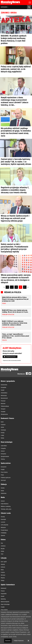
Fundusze (3, 425)
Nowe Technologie (5, 604)
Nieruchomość (4, 398)
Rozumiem (8, 641)
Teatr (2, 554)
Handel (3, 390)
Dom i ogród (4, 562)
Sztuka (2, 551)
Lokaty (2, 435)
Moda (2, 570)
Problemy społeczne (6, 478)
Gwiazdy (3, 564)
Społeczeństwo (6, 463)
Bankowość (4, 588)
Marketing (3, 599)
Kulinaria (3, 567)
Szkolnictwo (4, 493)
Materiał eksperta (5, 602)
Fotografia (3, 448)
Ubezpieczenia (4, 414)
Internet (3, 451)
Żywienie (3, 535)
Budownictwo (4, 385)
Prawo (2, 475)
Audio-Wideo (4, 446)
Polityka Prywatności (19, 641)
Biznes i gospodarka (8, 381)
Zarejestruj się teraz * (10, 357)
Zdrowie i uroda (6, 513)
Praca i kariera (4, 472)
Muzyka (3, 549)
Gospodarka (4, 594)
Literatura (3, 546)
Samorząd (3, 480)
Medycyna (3, 527)
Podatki (3, 470)
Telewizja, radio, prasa (6, 509)
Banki (2, 422)
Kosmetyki (3, 519)
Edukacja (4, 484)
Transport (3, 409)
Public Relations (5, 504)
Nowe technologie (7, 442)
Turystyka (3, 412)
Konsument (4, 467)
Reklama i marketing (6, 506)
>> (28, 287)
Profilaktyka (4, 533)
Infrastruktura (4, 393)
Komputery (3, 454)
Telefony (3, 459)
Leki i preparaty (4, 525)
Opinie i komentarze (8, 585)
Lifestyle (4, 558)
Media (3, 497)
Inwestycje (3, 430)
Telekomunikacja (5, 406)
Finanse (3, 591)
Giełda (2, 427)
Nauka (2, 491)
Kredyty (3, 433)
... (12, 287)
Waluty (2, 438)
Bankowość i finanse (7, 418)
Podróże (3, 572)
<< (4, 287)
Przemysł (3, 401)
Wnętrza (3, 578)
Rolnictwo (3, 404)
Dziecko (3, 488)
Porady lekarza (4, 530)
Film (2, 543)
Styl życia (3, 575)
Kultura (3, 540)
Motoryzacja (4, 395)
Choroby (3, 517)
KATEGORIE (4, 7)
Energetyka (3, 387)
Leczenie (3, 522)
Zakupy (3, 580)
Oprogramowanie (5, 456)
